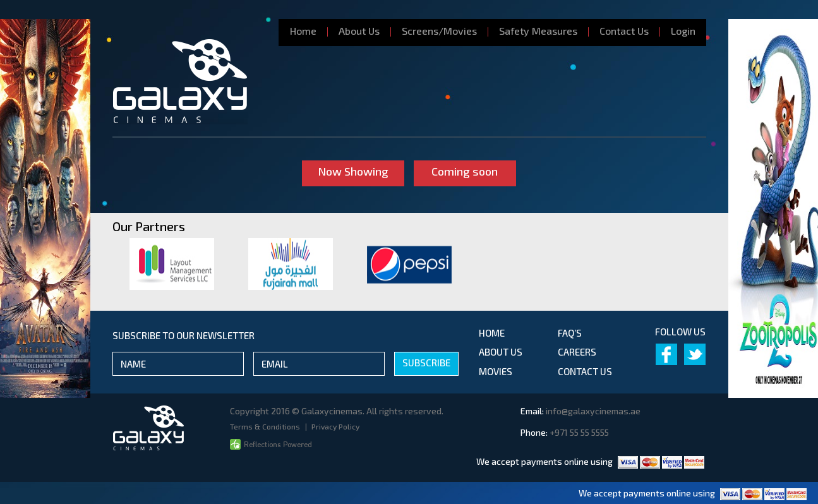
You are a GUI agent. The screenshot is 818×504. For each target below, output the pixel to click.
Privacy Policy (335, 426)
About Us (359, 31)
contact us (585, 371)
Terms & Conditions (266, 426)
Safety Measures (538, 31)
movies (496, 371)
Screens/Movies (439, 31)
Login (683, 31)
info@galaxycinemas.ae (593, 411)
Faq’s (570, 333)
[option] (172, 264)
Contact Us (624, 31)
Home (303, 31)
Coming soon (465, 171)
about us (501, 352)
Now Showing (353, 171)
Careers (577, 352)
